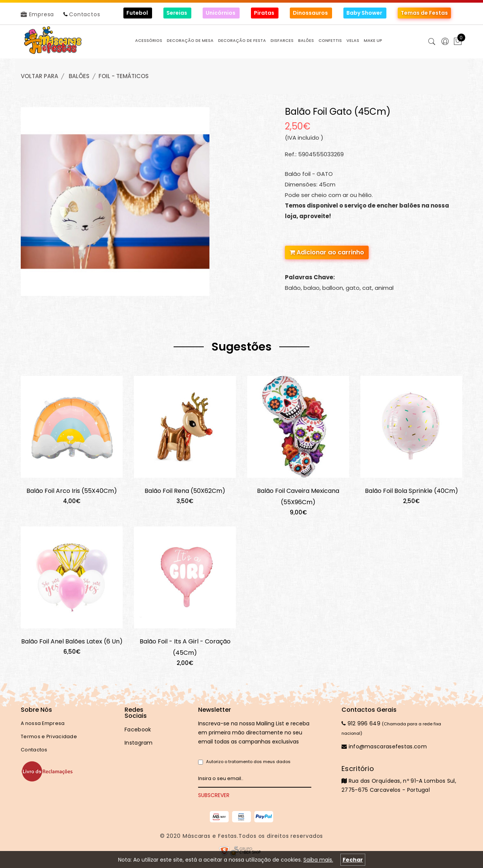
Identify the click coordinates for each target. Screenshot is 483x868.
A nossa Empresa (43, 723)
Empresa (37, 14)
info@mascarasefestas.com (384, 746)
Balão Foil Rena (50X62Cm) (185, 491)
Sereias (177, 13)
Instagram (139, 743)
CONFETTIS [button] (330, 41)
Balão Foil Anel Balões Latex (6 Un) (72, 641)
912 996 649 (361, 723)
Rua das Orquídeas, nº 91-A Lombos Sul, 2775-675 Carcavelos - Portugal (402, 779)
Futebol (138, 13)
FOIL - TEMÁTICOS (124, 76)
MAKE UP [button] (373, 41)
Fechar (353, 860)
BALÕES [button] (306, 41)
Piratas (265, 13)
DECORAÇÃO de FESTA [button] (242, 41)
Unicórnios (221, 13)
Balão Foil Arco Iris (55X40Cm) (72, 491)
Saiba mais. (318, 860)
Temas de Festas (424, 13)
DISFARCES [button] (282, 41)
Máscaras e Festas (210, 836)
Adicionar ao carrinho (327, 252)
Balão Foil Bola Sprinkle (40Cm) (411, 491)
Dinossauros (311, 13)
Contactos (85, 14)
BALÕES (79, 76)
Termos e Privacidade (49, 736)
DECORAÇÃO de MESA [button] (190, 41)
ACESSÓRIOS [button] (149, 41)
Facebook (138, 729)
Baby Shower (365, 13)
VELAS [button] (353, 41)
